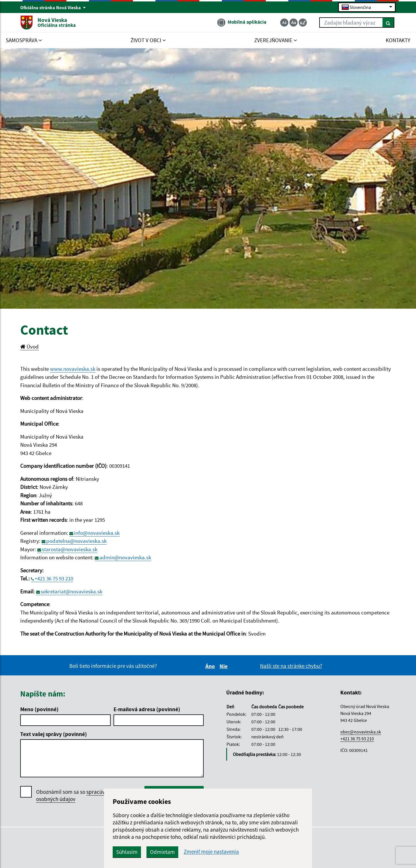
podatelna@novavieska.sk (76, 541)
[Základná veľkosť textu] (294, 23)
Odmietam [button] (162, 852)
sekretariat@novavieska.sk (71, 591)
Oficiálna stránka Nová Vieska (53, 8)
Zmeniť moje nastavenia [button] (211, 852)
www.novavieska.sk (73, 369)
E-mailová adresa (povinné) (147, 709)
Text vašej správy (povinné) (54, 734)
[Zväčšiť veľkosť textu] (303, 23)
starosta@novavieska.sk (70, 549)
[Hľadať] (388, 23)
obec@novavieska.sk (361, 732)
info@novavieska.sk (97, 533)
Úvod (29, 347)
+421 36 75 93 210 (54, 578)
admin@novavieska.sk (125, 557)
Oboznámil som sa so (76, 796)
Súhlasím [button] (127, 852)
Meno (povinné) (39, 709)
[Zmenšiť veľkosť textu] (284, 23)
